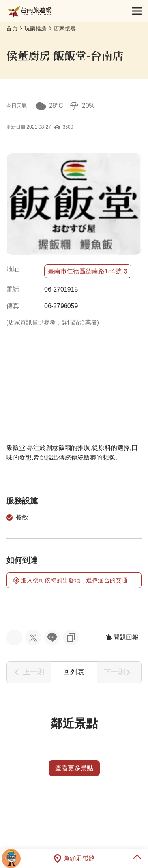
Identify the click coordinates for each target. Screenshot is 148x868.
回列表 (74, 672)
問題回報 (122, 637)
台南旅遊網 (30, 11)
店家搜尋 (65, 28)
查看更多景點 (74, 768)
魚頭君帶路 (74, 859)
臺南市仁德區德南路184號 (88, 271)
